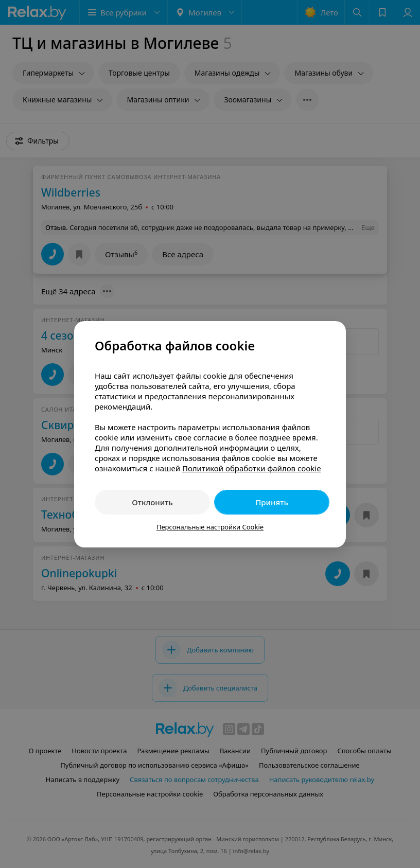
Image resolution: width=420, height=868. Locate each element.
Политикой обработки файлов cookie (252, 468)
